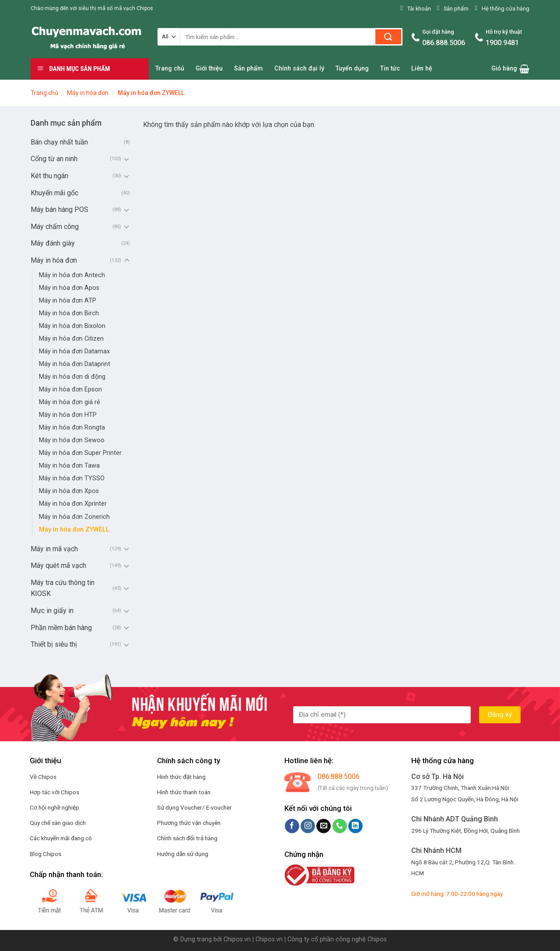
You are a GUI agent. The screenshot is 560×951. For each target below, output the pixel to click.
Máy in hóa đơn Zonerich (74, 517)
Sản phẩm (248, 69)
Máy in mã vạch (54, 549)
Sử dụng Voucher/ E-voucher (194, 807)
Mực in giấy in (52, 611)
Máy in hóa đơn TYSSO (72, 478)
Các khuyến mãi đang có (61, 838)
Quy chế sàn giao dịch (58, 823)
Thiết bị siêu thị (54, 644)
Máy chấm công (55, 227)
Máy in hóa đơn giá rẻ (70, 402)
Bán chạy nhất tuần (59, 142)
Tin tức (390, 69)
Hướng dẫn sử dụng (183, 854)
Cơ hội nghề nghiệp (54, 807)
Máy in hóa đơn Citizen (71, 339)
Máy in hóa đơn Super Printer (80, 453)
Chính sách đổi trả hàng (187, 838)
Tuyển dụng (352, 69)
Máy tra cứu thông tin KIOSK (63, 588)
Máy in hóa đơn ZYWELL (74, 530)
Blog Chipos (45, 854)
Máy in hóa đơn (88, 93)
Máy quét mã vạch (58, 565)
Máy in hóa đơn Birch (69, 313)
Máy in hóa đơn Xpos (69, 491)
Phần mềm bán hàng (61, 628)
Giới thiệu (209, 69)
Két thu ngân (49, 176)
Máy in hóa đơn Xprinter (73, 504)
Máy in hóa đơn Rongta (72, 428)
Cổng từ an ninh (54, 159)
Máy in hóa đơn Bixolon (72, 326)
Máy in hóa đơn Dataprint (75, 364)
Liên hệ (422, 69)
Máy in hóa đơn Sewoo (72, 440)
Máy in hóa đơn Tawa (69, 466)
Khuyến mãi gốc (54, 193)
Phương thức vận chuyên (189, 823)
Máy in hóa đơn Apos (69, 288)
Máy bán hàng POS (59, 210)
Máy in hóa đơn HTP (68, 415)
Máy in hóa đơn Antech (72, 275)
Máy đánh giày (53, 243)
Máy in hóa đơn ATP (68, 301)
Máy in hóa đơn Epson (70, 389)
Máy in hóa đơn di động (72, 377)
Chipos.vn (237, 939)
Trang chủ (170, 69)
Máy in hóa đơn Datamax (74, 351)
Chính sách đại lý (299, 69)
